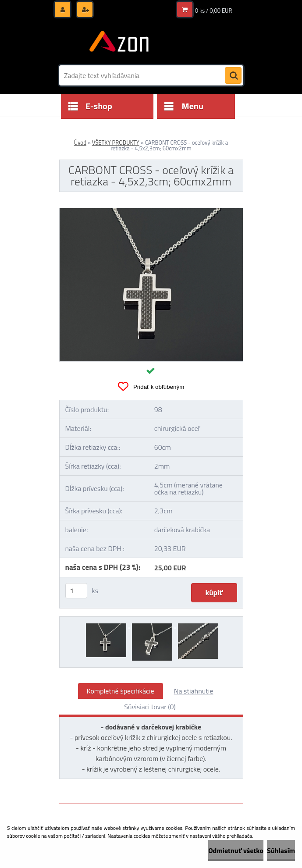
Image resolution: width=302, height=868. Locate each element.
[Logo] (119, 43)
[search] (233, 76)
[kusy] (76, 591)
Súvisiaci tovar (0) (150, 707)
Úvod (80, 142)
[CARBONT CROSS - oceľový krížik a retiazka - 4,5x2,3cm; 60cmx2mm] (151, 212)
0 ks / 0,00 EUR (214, 11)
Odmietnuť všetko (236, 850)
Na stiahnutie (194, 691)
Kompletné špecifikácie (121, 691)
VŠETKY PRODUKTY (116, 142)
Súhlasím (281, 850)
